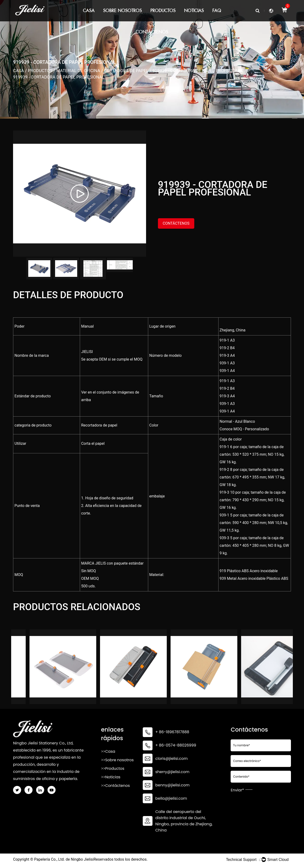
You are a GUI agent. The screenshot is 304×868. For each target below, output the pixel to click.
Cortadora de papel (126, 71)
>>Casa (108, 752)
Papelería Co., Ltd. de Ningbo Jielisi (64, 860)
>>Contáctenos (115, 786)
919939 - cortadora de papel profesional (198, 71)
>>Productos (113, 769)
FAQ (217, 11)
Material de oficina (78, 71)
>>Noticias (111, 777)
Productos (163, 11)
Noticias (194, 11)
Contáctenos (152, 32)
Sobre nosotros (122, 11)
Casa (89, 11)
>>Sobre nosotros (117, 760)
